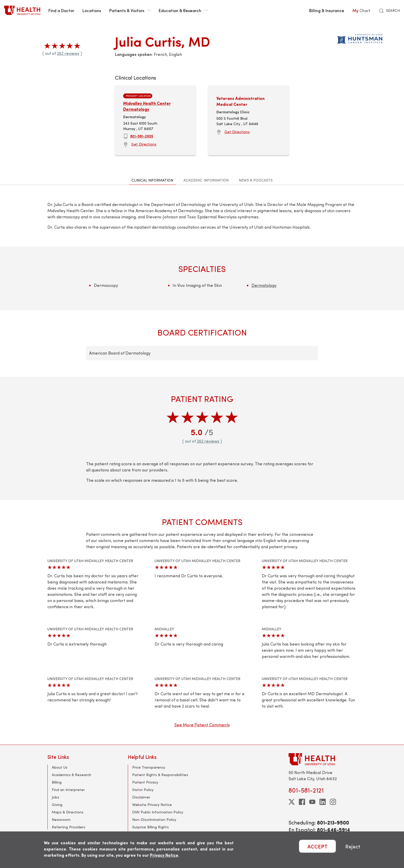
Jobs (56, 797)
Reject (353, 846)
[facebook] (302, 802)
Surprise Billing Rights (150, 827)
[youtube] (312, 802)
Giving (57, 805)
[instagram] (333, 802)
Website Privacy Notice (152, 805)
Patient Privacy (145, 782)
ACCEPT (317, 846)
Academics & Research (71, 775)
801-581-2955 (142, 136)
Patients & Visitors (130, 10)
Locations (92, 10)
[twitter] (292, 802)
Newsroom (61, 819)
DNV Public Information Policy (158, 812)
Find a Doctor (61, 10)
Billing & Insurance (327, 10)
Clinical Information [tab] (152, 180)
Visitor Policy (143, 790)
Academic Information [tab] (206, 180)
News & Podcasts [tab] (256, 180)
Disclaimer (141, 797)
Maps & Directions (68, 812)
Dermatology (264, 285)
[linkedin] (323, 802)
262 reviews (68, 53)
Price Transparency (149, 767)
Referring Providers (69, 827)
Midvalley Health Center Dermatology (147, 106)
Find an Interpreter (68, 790)
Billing (57, 782)
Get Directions (144, 144)
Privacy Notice (164, 855)
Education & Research (183, 10)
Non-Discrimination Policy (154, 819)
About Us (60, 767)
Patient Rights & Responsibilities (160, 775)
